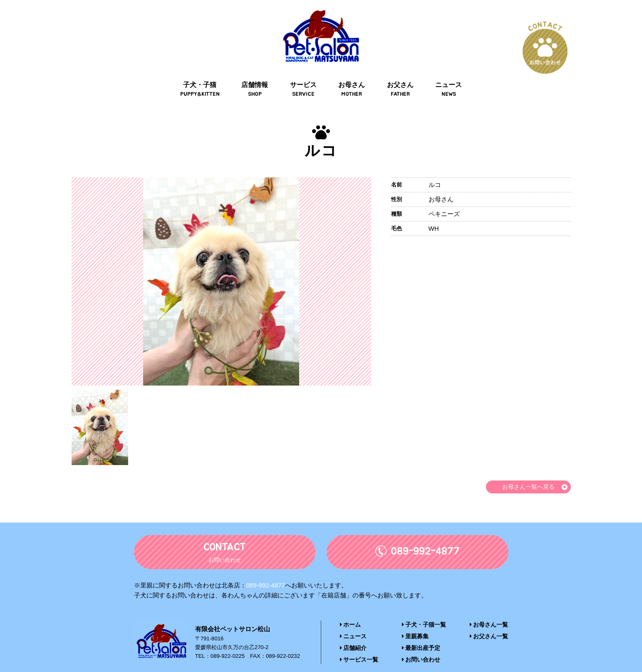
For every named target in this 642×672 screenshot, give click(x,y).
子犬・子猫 (203, 76)
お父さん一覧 (490, 623)
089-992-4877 (266, 572)
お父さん (398, 76)
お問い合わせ (421, 646)
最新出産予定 (421, 634)
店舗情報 (257, 76)
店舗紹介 (353, 634)
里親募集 (416, 623)
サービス (304, 76)
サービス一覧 (358, 646)
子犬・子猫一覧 (424, 612)
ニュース (446, 76)
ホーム (350, 612)
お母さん (351, 76)
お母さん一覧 (490, 612)
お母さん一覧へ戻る (527, 474)
